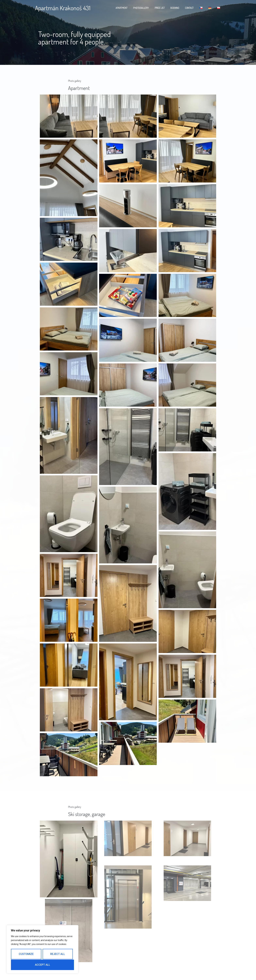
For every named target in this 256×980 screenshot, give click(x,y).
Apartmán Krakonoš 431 (63, 8)
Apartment (121, 8)
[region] (42, 950)
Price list (160, 8)
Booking (175, 8)
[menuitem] (201, 8)
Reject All (58, 954)
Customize (26, 954)
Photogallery (141, 8)
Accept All (43, 965)
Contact (189, 8)
